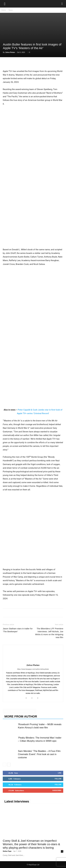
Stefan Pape (7, 851)
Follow (58, 779)
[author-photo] (33, 661)
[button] (5, 4)
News (11, 10)
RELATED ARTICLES (19, 711)
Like (60, 773)
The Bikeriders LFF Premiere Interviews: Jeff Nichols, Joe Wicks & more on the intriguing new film (49, 633)
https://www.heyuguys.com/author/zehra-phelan (33, 669)
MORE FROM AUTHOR (21, 716)
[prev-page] (4, 765)
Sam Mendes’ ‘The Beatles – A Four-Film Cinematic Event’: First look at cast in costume (39, 754)
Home (4, 10)
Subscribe (57, 790)
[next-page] (9, 765)
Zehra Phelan (10, 52)
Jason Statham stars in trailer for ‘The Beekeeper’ (18, 630)
